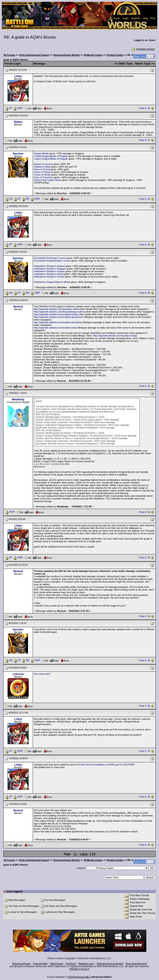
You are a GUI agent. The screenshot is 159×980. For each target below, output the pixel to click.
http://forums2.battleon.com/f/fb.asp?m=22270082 (108, 765)
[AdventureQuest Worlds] (66, 55)
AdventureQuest (21, 964)
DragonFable (40, 964)
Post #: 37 (145, 751)
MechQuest (57, 964)
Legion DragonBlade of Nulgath (51, 159)
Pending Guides (115, 55)
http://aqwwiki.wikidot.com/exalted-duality (56, 314)
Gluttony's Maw (42, 167)
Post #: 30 (145, 293)
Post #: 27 (145, 140)
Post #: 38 (145, 797)
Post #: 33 (145, 558)
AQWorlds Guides (93, 55)
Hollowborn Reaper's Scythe (49, 277)
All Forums (9, 55)
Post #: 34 (145, 616)
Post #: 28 (145, 199)
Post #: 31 (145, 386)
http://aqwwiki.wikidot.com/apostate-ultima (57, 309)
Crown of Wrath (42, 175)
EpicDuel (71, 964)
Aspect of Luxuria (43, 164)
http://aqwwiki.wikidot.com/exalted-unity (55, 328)
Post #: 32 (145, 512)
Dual (38, 156)
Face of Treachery (44, 177)
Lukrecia (18, 674)
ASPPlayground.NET (79, 977)
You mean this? (42, 674)
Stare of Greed (42, 169)
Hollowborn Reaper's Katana (49, 266)
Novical (18, 307)
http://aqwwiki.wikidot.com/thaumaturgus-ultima (59, 312)
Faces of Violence (43, 172)
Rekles (18, 122)
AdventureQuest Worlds (110, 964)
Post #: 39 (145, 845)
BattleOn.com (86, 964)
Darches (18, 154)
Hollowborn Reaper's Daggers (50, 269)
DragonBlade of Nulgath (55, 156)
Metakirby (18, 399)
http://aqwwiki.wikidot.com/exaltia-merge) (115, 336)
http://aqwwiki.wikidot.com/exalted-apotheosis (58, 317)
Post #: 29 (145, 245)
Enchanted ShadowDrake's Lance (52, 261)
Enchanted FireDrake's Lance (50, 258)
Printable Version (143, 49)
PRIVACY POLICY (79, 969)
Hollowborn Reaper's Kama (49, 274)
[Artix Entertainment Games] (34, 55)
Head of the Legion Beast (48, 180)
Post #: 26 (145, 108)
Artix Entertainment (136, 964)
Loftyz (18, 76)
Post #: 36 (145, 706)
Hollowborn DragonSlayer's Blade (52, 282)
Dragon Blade (41, 153)
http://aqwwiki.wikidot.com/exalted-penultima (58, 322)
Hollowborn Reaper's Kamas (49, 271)
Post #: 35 (145, 661)
